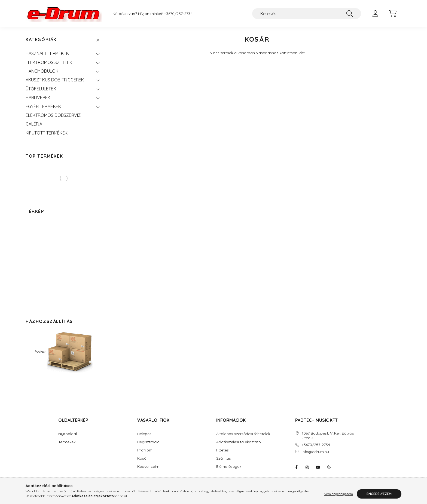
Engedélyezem (379, 494)
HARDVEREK (38, 97)
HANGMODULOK (42, 71)
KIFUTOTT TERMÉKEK (47, 133)
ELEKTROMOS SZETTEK (49, 62)
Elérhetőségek (229, 467)
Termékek (67, 442)
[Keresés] (307, 14)
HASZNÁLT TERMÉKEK (47, 53)
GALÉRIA (34, 124)
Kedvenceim (148, 467)
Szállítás (224, 458)
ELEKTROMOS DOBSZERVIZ (53, 115)
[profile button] (375, 14)
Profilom (145, 450)
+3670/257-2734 (178, 14)
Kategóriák (41, 40)
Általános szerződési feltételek (243, 434)
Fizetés (222, 450)
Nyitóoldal (68, 434)
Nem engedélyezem (338, 494)
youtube (318, 467)
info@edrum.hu (315, 452)
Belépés (144, 434)
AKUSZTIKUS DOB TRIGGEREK (55, 80)
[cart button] (393, 14)
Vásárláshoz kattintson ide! (280, 53)
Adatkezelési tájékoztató (239, 442)
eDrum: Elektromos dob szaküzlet (296, 467)
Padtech (64, 351)
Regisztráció (148, 442)
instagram (307, 467)
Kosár (143, 458)
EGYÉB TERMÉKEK (43, 106)
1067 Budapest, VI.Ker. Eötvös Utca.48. (328, 436)
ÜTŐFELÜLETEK (41, 89)
